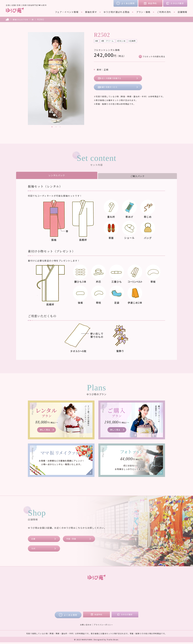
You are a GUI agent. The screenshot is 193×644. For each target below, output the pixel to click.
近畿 (34, 539)
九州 (34, 550)
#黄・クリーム (109, 41)
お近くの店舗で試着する (113, 79)
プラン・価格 (143, 12)
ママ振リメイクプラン (94, 602)
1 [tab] (52, 127)
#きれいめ (125, 41)
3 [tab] (60, 127)
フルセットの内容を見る (152, 57)
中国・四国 (72, 539)
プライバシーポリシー (104, 626)
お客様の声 (144, 590)
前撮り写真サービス (111, 89)
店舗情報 (182, 12)
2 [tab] (56, 127)
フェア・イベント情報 (67, 12)
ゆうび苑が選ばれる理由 (117, 12)
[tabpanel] (56, 79)
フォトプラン (90, 605)
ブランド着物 (52, 598)
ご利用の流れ (164, 12)
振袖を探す (91, 12)
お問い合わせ (85, 626)
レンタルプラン (91, 594)
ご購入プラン (90, 598)
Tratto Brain (113, 641)
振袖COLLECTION (22, 19)
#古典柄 (137, 41)
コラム (142, 594)
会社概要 (143, 598)
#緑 (97, 41)
